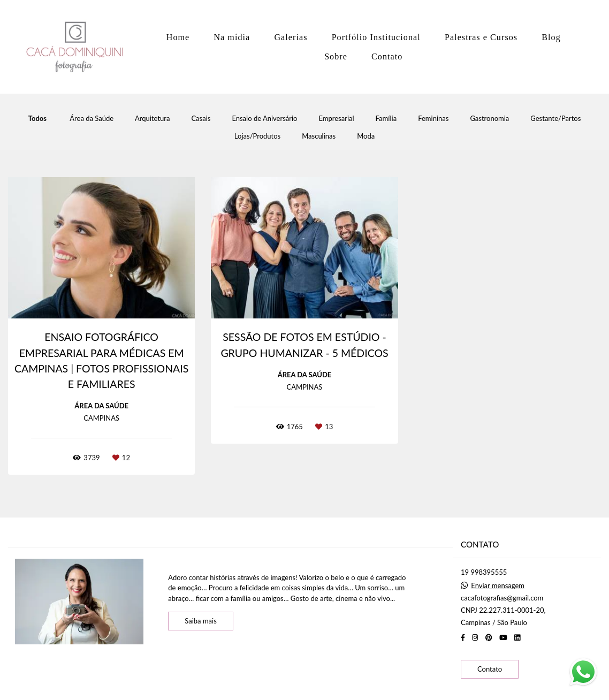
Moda (366, 136)
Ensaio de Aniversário (264, 119)
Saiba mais (201, 621)
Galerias (291, 37)
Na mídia (232, 37)
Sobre (336, 56)
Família (386, 119)
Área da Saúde (92, 119)
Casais (201, 119)
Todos (37, 119)
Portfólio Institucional (376, 37)
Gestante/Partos (555, 119)
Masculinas (319, 136)
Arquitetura (152, 119)
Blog (551, 37)
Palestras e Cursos (481, 37)
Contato (387, 56)
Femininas (433, 119)
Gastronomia (489, 119)
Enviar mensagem (498, 586)
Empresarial (336, 119)
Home (178, 37)
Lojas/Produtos (257, 136)
